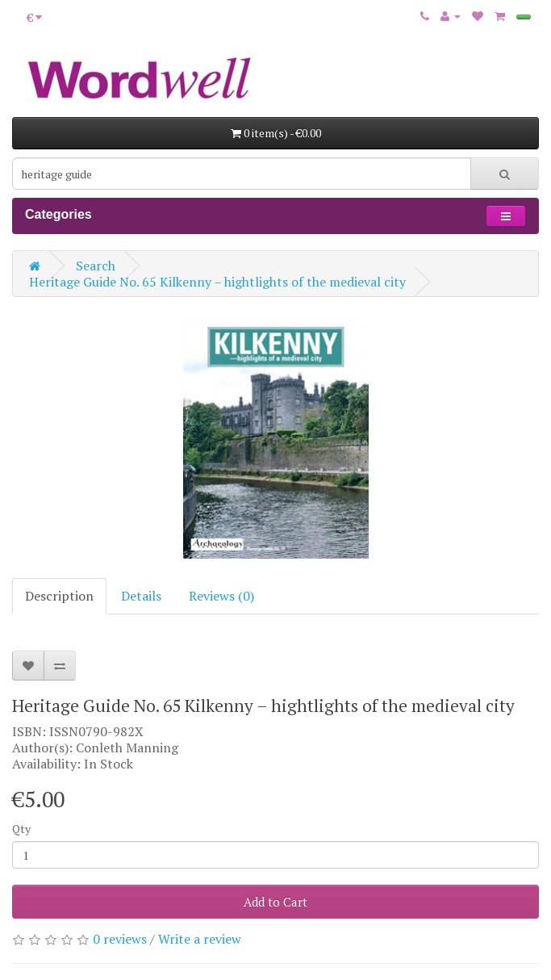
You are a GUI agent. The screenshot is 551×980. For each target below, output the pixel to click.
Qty (21, 829)
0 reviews (120, 939)
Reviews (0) (221, 596)
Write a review (200, 939)
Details (141, 596)
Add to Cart (275, 902)
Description (59, 596)
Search (96, 266)
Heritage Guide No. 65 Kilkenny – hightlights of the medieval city (217, 282)
